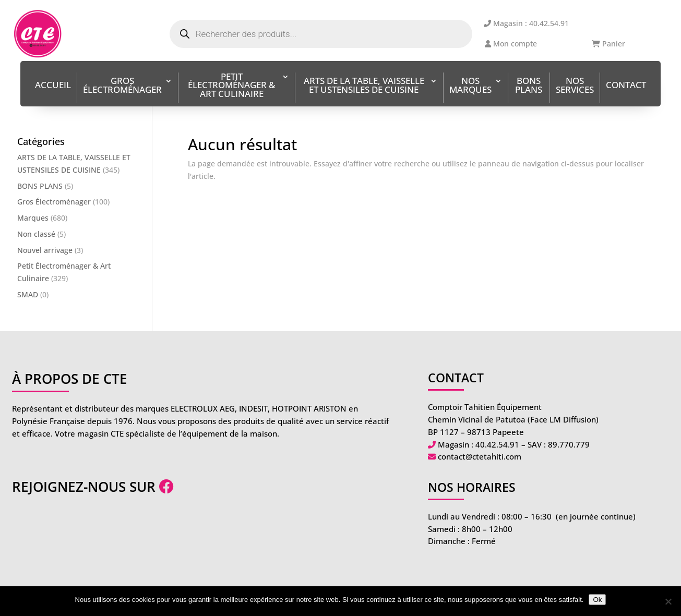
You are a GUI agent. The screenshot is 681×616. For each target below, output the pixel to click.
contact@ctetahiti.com (480, 456)
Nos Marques (470, 86)
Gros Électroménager (122, 86)
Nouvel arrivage (45, 250)
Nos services (575, 86)
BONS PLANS (529, 86)
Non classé (36, 234)
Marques (33, 218)
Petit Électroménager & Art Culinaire (231, 86)
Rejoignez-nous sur (93, 487)
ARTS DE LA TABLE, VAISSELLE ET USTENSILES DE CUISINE (364, 86)
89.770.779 (569, 444)
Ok (597, 600)
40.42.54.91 (497, 444)
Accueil (53, 86)
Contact (626, 86)
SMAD (28, 294)
